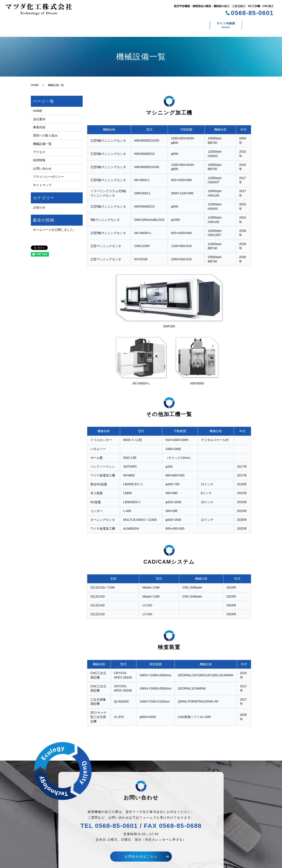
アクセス (169, 24)
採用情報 (195, 24)
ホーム (21, 24)
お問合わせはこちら (141, 852)
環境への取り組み (105, 24)
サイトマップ (42, 181)
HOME (35, 81)
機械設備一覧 (140, 24)
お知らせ (39, 203)
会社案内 (46, 24)
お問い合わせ (224, 24)
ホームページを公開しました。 (55, 225)
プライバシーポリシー (48, 172)
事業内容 (72, 24)
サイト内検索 (256, 24)
